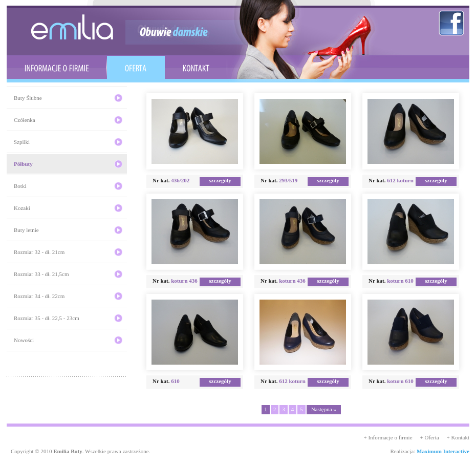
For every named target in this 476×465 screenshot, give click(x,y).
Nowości (24, 340)
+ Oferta (430, 437)
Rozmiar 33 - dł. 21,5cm (41, 274)
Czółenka (25, 120)
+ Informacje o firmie (388, 437)
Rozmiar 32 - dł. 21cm (39, 252)
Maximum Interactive (443, 451)
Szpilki (22, 142)
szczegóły (220, 180)
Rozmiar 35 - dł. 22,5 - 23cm (47, 318)
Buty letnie (26, 230)
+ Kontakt (458, 437)
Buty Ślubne (28, 98)
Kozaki (22, 208)
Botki (20, 186)
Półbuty (23, 164)
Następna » (324, 409)
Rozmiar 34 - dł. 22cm (39, 296)
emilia (72, 27)
